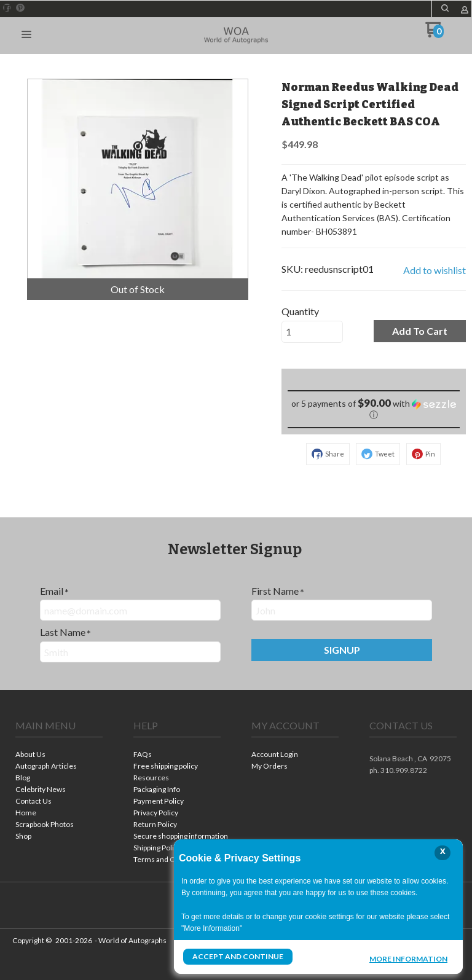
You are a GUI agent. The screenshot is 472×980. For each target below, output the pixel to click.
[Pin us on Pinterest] (20, 8)
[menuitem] (59, 755)
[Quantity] (312, 332)
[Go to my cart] (434, 34)
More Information (408, 958)
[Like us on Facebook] (7, 8)
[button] (445, 8)
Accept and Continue (238, 956)
